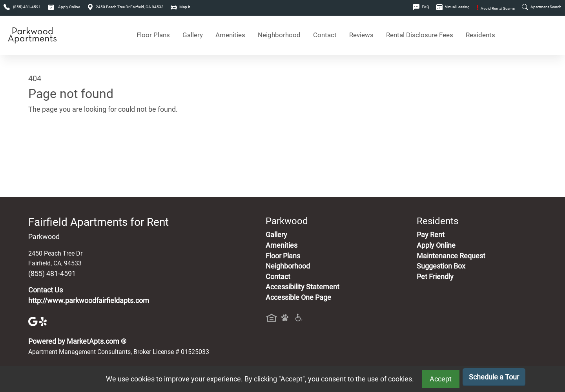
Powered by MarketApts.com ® (77, 341)
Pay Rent (431, 235)
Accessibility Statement (303, 287)
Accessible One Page (298, 298)
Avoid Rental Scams (496, 8)
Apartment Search (542, 7)
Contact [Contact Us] (325, 35)
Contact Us (46, 290)
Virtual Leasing (453, 7)
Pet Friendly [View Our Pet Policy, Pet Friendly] (435, 277)
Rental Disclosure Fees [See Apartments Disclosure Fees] (420, 35)
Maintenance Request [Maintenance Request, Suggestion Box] (451, 256)
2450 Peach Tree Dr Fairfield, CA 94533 (125, 7)
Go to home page (55, 146)
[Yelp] (44, 321)
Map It (180, 7)
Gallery (193, 35)
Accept (441, 379)
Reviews (361, 35)
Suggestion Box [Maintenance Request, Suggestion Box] (441, 266)
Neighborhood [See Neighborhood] (279, 35)
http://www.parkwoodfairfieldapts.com (89, 301)
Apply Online (64, 7)
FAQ (421, 7)
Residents (480, 35)
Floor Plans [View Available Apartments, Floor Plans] (153, 35)
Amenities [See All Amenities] (230, 35)
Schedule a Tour (494, 377)
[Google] (34, 321)
